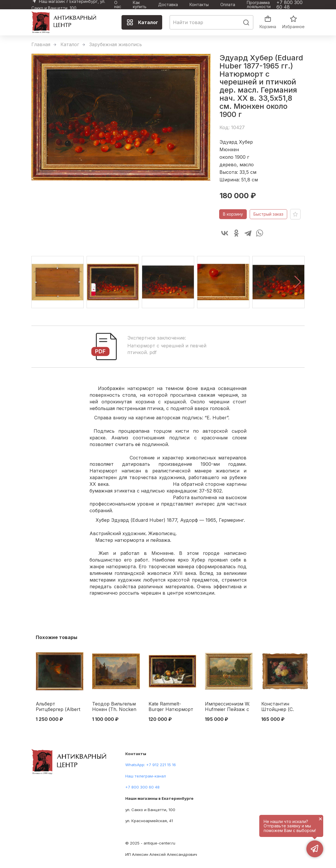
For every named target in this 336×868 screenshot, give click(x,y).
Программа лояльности (259, 5)
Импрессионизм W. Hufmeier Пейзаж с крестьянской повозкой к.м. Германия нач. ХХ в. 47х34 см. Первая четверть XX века (228, 707)
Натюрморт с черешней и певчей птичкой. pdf (167, 349)
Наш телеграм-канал (146, 776)
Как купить (140, 5)
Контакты (199, 5)
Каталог (142, 22)
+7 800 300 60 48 (289, 5)
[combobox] (211, 22)
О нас (118, 5)
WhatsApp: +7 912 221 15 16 (151, 765)
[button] (298, 282)
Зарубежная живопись (116, 44)
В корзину (233, 214)
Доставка (168, 5)
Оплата (228, 5)
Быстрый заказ (268, 214)
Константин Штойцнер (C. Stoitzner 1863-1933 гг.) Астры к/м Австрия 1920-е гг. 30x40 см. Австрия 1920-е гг (283, 707)
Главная (41, 44)
